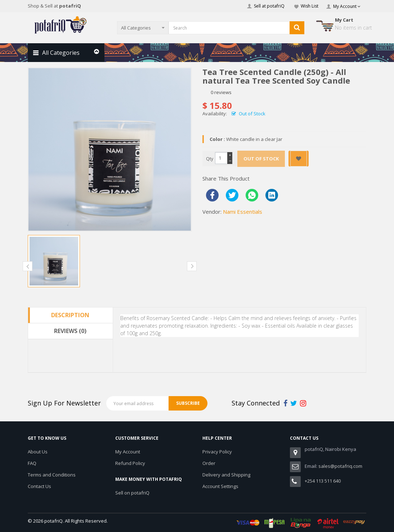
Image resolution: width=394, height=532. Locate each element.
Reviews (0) (70, 331)
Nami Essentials (243, 212)
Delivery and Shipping (226, 475)
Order (209, 463)
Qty (210, 159)
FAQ (32, 463)
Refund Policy (130, 463)
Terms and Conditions (52, 475)
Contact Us (39, 486)
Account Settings (220, 486)
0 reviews (221, 92)
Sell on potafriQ (132, 493)
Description (70, 315)
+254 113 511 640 (323, 481)
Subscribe (188, 403)
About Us (38, 452)
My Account (128, 452)
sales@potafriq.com (340, 466)
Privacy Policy (217, 452)
